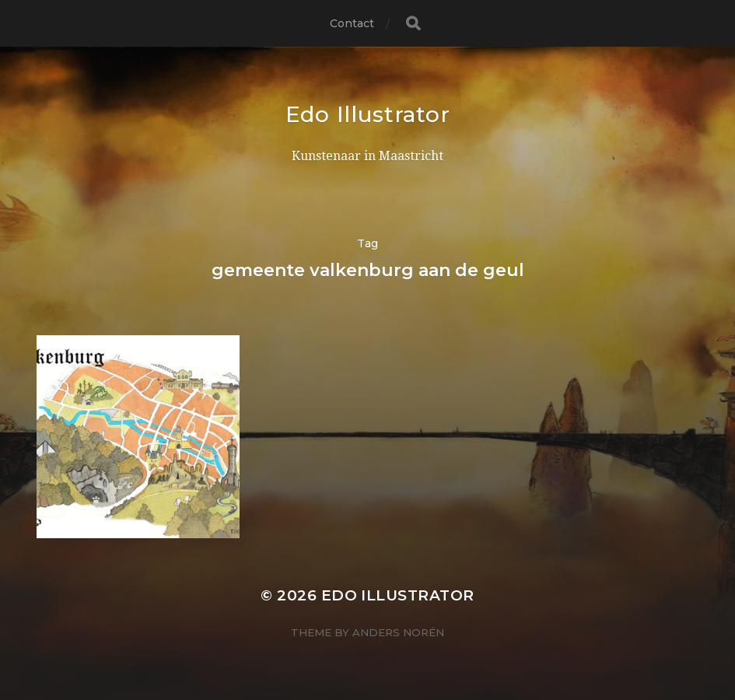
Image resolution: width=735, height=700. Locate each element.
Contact (352, 23)
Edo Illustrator (368, 114)
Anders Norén (398, 632)
